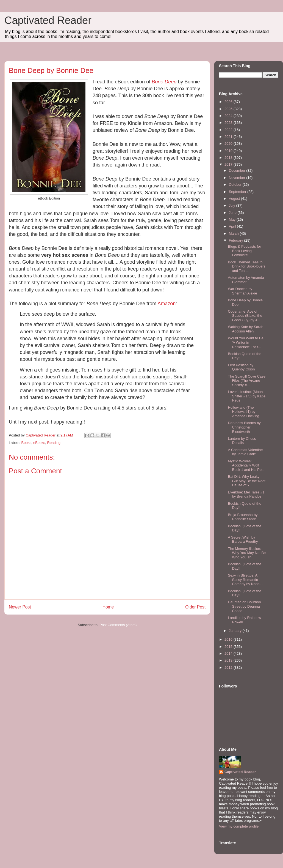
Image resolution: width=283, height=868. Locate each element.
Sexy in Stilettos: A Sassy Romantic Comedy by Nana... (245, 580)
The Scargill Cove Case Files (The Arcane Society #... (247, 381)
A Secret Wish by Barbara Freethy (243, 540)
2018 (229, 158)
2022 (229, 130)
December (238, 170)
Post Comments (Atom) (118, 625)
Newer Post (20, 607)
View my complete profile (239, 826)
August (235, 199)
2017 (229, 164)
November (238, 178)
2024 (229, 116)
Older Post (195, 607)
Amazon (167, 304)
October (236, 185)
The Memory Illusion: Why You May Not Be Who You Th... (247, 553)
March (234, 234)
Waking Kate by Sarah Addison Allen (245, 329)
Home (108, 607)
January (236, 631)
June (233, 213)
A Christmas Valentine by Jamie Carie (245, 452)
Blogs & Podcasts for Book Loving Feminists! (244, 251)
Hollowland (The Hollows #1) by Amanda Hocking (243, 412)
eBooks (39, 443)
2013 (229, 660)
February (237, 240)
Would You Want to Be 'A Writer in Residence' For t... (245, 342)
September (238, 192)
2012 (229, 668)
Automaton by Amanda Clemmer (246, 280)
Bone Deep (164, 82)
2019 (229, 151)
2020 (229, 144)
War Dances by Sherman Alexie (242, 291)
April (233, 226)
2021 (229, 137)
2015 (229, 647)
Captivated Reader (48, 20)
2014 (229, 653)
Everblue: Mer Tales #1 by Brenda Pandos (246, 494)
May (233, 219)
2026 (229, 102)
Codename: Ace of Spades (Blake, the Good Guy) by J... (245, 316)
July (233, 205)
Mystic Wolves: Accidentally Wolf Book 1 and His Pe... (246, 465)
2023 (229, 123)
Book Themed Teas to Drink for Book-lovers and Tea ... (246, 266)
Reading (54, 443)
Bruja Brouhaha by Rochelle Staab (243, 517)
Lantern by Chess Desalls (242, 441)
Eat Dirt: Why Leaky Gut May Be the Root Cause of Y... (246, 481)
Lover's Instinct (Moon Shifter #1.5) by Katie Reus (246, 396)
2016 (229, 639)
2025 (229, 109)
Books (26, 443)
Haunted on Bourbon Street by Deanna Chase (244, 606)
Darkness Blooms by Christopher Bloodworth (244, 427)
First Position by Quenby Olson (241, 367)
